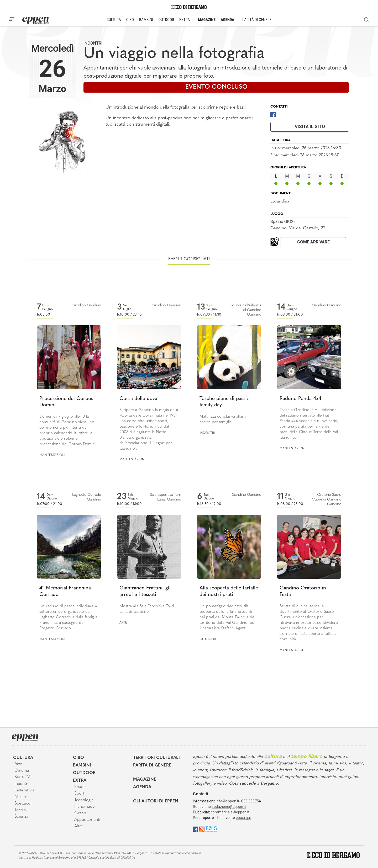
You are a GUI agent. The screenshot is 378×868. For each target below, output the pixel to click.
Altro (79, 826)
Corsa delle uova (138, 399)
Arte (123, 623)
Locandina (280, 201)
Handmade (84, 807)
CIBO (130, 20)
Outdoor (208, 639)
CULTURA (114, 20)
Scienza (21, 817)
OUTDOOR (166, 20)
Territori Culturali (156, 758)
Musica (21, 797)
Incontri (93, 43)
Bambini (82, 765)
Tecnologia (84, 800)
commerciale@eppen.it (230, 812)
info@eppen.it (227, 801)
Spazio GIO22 (283, 222)
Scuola (80, 787)
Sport (79, 794)
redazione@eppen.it (229, 807)
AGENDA (227, 20)
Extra (80, 781)
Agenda (142, 787)
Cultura (23, 758)
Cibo (78, 758)
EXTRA (185, 20)
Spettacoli (23, 803)
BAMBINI (146, 20)
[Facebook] (273, 114)
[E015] (211, 829)
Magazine (145, 780)
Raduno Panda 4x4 (300, 399)
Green (80, 813)
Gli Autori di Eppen (156, 801)
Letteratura (24, 790)
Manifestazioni (52, 455)
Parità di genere (152, 765)
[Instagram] (202, 829)
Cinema (22, 771)
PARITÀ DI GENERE (257, 20)
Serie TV (22, 777)
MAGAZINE (207, 20)
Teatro (20, 810)
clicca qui (243, 818)
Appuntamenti (87, 820)
